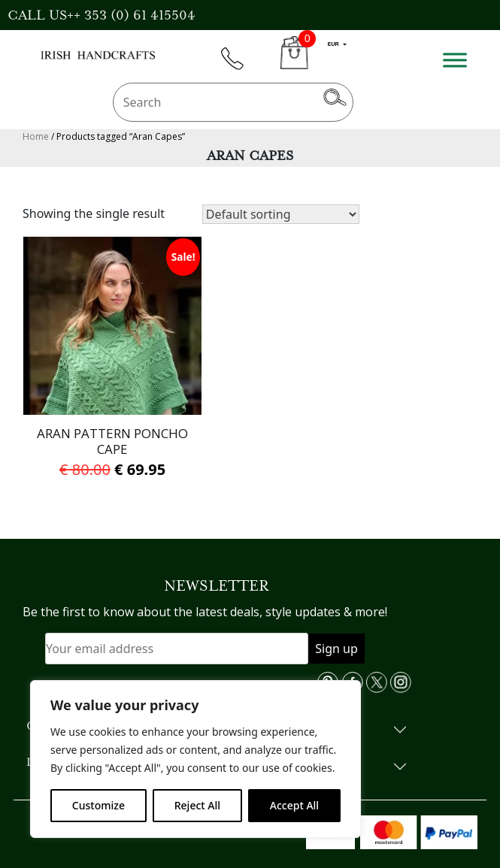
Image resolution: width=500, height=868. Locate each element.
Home (36, 136)
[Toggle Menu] (455, 60)
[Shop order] (281, 214)
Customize (98, 805)
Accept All (294, 805)
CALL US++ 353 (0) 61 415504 (102, 15)
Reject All (197, 805)
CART (294, 61)
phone (239, 67)
